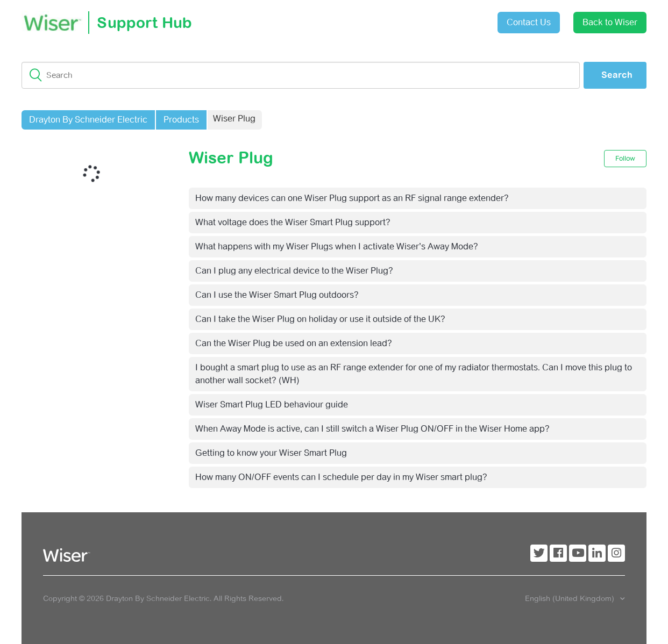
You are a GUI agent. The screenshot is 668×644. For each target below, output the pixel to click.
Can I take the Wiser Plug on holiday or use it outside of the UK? (320, 319)
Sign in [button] (463, 17)
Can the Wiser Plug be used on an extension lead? (294, 343)
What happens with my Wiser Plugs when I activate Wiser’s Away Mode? (337, 246)
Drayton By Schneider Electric (88, 120)
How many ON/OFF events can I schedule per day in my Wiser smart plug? (341, 477)
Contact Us (529, 22)
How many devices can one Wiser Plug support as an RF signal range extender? (352, 198)
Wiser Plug (234, 119)
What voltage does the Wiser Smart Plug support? (293, 222)
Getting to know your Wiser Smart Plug (271, 453)
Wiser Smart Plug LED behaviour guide (272, 405)
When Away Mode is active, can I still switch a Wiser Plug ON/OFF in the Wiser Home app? (372, 429)
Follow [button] (625, 158)
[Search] (301, 75)
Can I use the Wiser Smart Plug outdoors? (277, 295)
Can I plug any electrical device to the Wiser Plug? (294, 271)
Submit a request (402, 19)
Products (181, 120)
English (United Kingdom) (571, 598)
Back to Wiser (610, 22)
